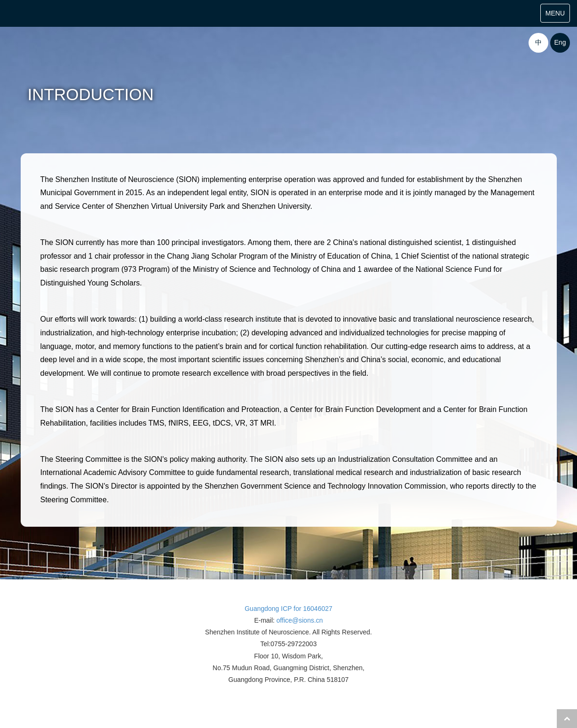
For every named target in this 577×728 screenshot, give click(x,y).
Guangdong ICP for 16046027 (288, 609)
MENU (557, 15)
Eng (560, 42)
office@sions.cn (300, 620)
